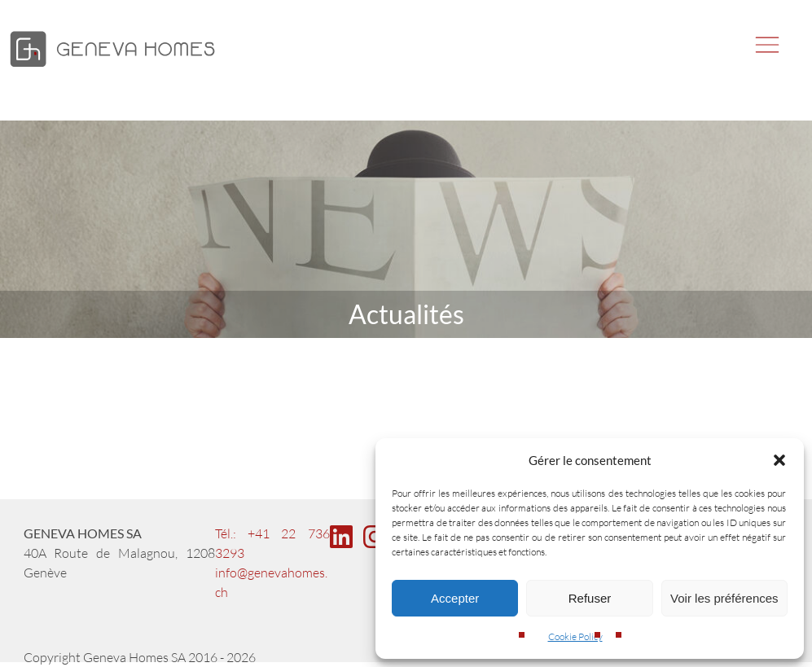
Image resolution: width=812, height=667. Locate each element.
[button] (779, 460)
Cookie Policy (575, 636)
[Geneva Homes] (112, 68)
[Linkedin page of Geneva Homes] (345, 545)
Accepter (455, 598)
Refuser (590, 598)
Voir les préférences (724, 598)
